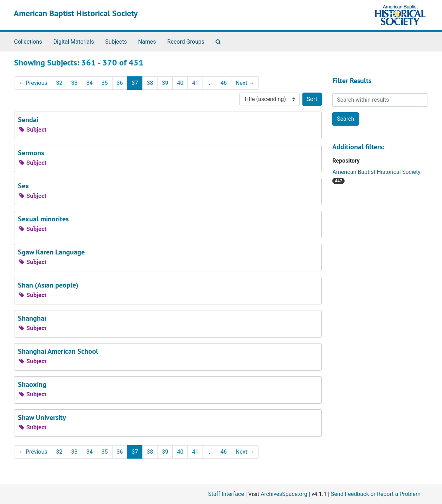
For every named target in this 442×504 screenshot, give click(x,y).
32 (59, 83)
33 (75, 83)
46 (224, 83)
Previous (33, 83)
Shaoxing (32, 384)
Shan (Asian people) (48, 285)
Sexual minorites (43, 219)
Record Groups (186, 42)
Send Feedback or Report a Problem (376, 494)
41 (195, 83)
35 (105, 83)
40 (180, 83)
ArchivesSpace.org (284, 494)
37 (135, 83)
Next (245, 83)
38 (150, 83)
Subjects (116, 42)
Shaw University (42, 417)
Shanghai (32, 318)
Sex (24, 186)
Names (147, 42)
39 (165, 83)
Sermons (31, 153)
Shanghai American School (58, 351)
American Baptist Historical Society (76, 13)
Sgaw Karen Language (51, 252)
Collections (28, 42)
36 (120, 83)
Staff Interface (226, 494)
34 (90, 83)
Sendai (28, 120)
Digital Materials (74, 42)
